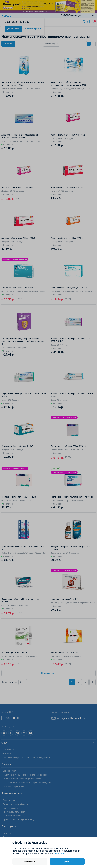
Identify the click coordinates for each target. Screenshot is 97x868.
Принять (67, 861)
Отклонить (30, 861)
